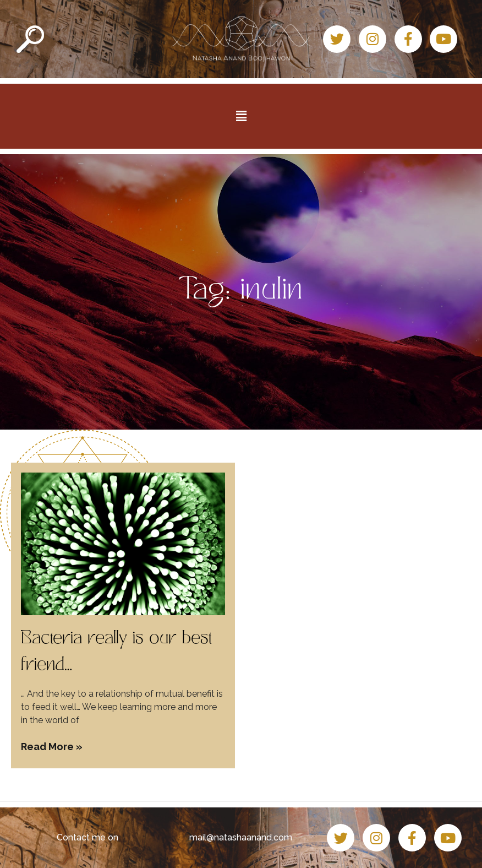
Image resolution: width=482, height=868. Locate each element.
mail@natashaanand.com (241, 837)
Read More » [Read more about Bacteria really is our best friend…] (52, 747)
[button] (241, 116)
